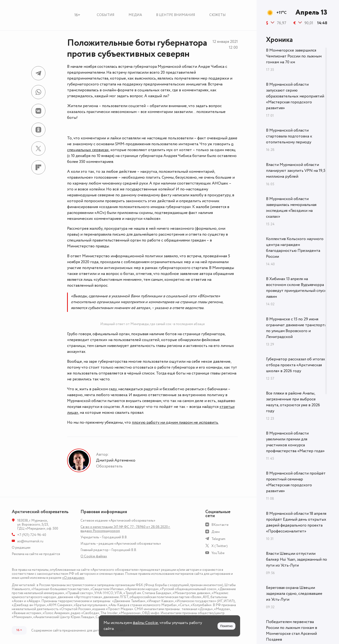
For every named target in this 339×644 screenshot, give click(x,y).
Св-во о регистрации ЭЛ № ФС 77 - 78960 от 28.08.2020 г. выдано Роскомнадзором (125, 529)
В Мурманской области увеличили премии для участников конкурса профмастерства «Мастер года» (295, 442)
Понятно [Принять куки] (226, 626)
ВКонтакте (220, 525)
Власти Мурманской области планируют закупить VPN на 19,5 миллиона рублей (296, 171)
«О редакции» (73, 578)
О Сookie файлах (94, 556)
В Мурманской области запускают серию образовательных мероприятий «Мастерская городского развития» (295, 96)
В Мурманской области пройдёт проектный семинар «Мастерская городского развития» (296, 482)
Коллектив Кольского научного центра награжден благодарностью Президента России (295, 248)
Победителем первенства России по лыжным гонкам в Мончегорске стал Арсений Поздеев (292, 631)
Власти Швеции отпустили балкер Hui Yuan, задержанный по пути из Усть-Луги (297, 559)
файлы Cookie (145, 623)
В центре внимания (176, 15)
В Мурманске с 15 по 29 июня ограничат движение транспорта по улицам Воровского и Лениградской (296, 328)
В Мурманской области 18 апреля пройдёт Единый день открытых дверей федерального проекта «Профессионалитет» (296, 522)
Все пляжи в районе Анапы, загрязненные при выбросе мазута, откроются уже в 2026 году (293, 402)
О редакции (21, 548)
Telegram (218, 539)
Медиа (135, 15)
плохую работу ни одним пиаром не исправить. (175, 423)
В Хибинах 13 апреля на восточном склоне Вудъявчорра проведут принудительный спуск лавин (296, 288)
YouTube (218, 553)
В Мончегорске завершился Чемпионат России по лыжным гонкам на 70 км (294, 56)
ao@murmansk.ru (30, 541)
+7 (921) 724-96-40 (32, 535)
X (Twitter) (220, 546)
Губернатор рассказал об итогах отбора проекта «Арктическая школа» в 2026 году (296, 365)
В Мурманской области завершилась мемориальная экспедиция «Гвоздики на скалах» (291, 208)
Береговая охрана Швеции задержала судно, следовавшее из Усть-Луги (294, 594)
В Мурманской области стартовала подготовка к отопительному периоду (289, 136)
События (106, 15)
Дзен (216, 532)
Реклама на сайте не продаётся (36, 554)
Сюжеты (218, 15)
